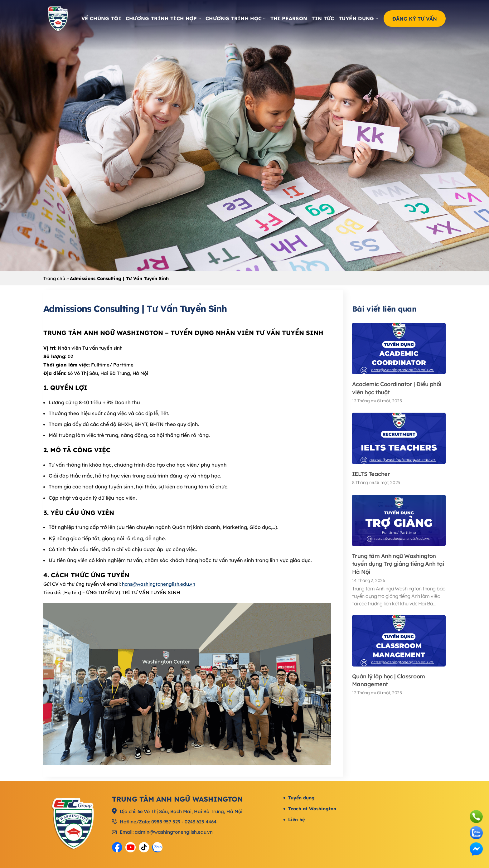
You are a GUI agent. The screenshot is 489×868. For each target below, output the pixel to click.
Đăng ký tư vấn (415, 18)
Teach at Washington (312, 809)
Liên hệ (296, 820)
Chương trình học (236, 18)
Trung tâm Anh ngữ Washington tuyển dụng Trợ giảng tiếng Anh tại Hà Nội (398, 564)
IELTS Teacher (371, 474)
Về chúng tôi (101, 18)
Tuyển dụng (359, 18)
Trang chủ (54, 279)
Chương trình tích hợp (163, 18)
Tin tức (323, 18)
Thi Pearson (289, 18)
